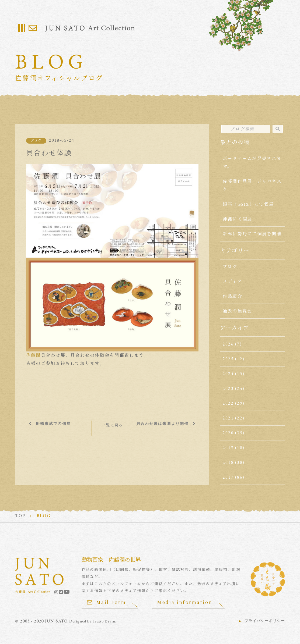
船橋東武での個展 (53, 424)
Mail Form (107, 602)
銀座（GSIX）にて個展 (248, 204)
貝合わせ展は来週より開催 (163, 424)
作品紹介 (233, 296)
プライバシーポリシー (265, 621)
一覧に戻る (112, 425)
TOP (20, 516)
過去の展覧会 (237, 311)
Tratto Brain (104, 621)
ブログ (36, 141)
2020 (228, 433)
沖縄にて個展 (237, 219)
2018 (228, 462)
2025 (228, 359)
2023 (228, 388)
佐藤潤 (34, 355)
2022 (228, 403)
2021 (228, 418)
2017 (228, 477)
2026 (228, 344)
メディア (232, 281)
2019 (228, 448)
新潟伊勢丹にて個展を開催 (252, 234)
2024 (228, 374)
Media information (185, 602)
